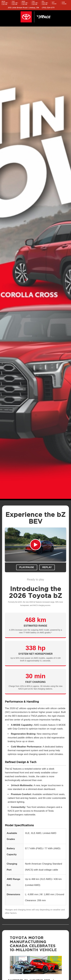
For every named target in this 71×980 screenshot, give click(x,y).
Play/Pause (27, 567)
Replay (47, 567)
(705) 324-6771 (48, 8)
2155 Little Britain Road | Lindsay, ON (23, 8)
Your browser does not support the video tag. (35, 545)
